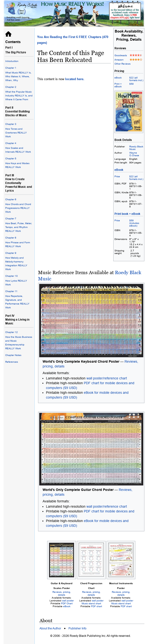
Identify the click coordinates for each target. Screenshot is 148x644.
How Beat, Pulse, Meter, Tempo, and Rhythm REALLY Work (19, 225)
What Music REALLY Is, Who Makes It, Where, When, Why (19, 74)
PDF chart (97, 606)
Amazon (119, 60)
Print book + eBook (127, 214)
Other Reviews (122, 64)
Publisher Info (77, 628)
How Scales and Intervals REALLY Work (19, 147)
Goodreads (121, 55)
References (12, 362)
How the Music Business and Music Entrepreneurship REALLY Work (19, 340)
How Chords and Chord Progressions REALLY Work (19, 205)
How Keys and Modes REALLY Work (19, 163)
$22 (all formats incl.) (136, 79)
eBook (118, 78)
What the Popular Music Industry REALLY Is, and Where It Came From (19, 93)
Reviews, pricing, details (62, 593)
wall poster (68, 601)
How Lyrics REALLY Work (19, 280)
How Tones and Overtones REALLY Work (19, 130)
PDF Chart (67, 603)
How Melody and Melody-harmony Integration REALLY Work (19, 261)
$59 (131, 84)
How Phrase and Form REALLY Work (19, 242)
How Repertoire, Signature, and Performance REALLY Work (19, 299)
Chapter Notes (13, 355)
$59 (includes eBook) (134, 223)
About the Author (50, 628)
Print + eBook (118, 85)
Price (117, 176)
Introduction (12, 61)
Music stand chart (91, 603)
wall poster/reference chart (107, 378)
